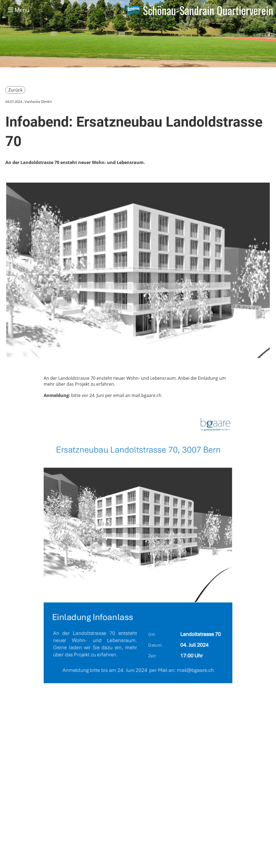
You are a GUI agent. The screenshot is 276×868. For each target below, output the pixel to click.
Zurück (15, 90)
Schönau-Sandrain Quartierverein (208, 10)
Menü (19, 10)
